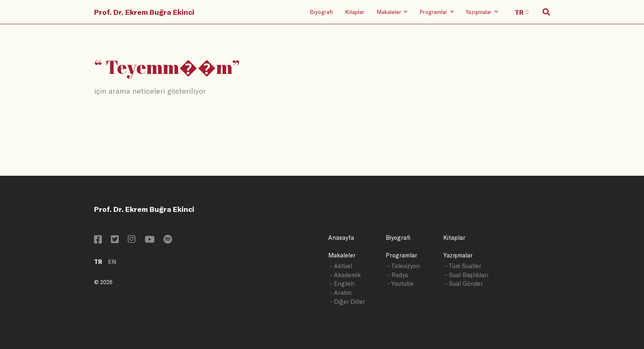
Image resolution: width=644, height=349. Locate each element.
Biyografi (321, 12)
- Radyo (398, 275)
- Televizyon (404, 266)
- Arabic (341, 293)
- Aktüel (341, 266)
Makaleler (342, 255)
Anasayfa (341, 238)
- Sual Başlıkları (467, 275)
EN (112, 262)
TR (98, 262)
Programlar (401, 255)
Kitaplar (355, 12)
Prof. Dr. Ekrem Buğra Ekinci (144, 12)
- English (342, 284)
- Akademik (345, 275)
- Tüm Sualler (463, 266)
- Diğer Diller (347, 302)
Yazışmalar (458, 255)
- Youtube (400, 284)
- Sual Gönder (464, 284)
